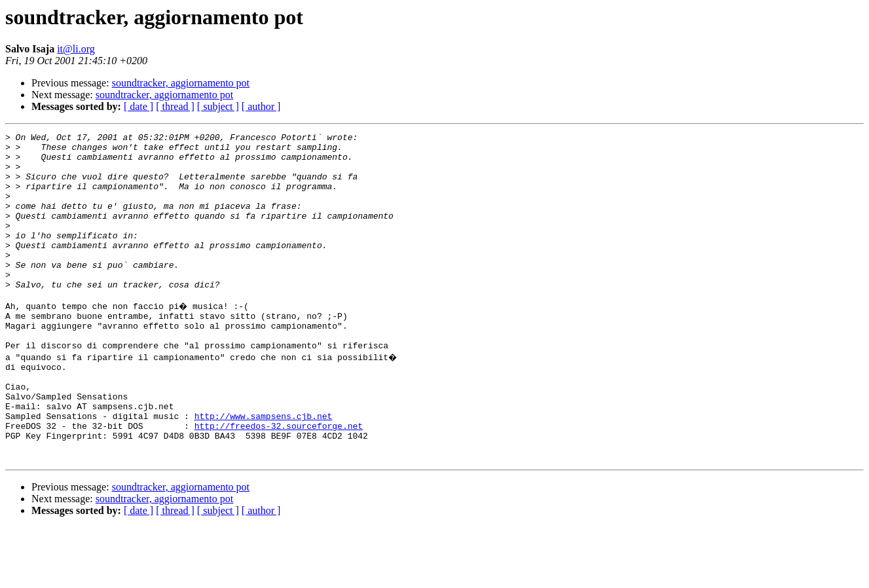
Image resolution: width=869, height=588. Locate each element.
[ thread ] (175, 106)
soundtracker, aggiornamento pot (181, 83)
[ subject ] (218, 106)
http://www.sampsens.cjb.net (264, 469)
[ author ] (261, 106)
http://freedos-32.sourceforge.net (279, 481)
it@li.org (76, 49)
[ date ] (139, 106)
